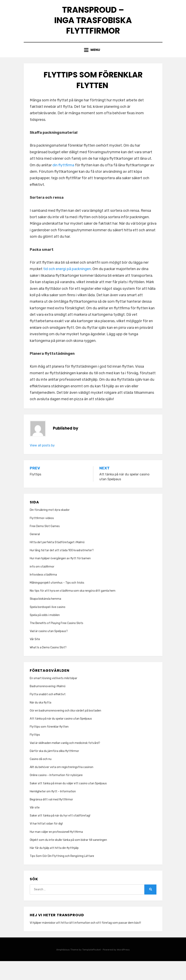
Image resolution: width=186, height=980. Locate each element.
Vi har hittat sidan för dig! (46, 843)
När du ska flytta (41, 721)
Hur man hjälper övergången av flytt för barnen (60, 577)
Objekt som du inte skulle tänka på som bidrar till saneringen (68, 859)
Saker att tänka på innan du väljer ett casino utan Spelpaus (68, 802)
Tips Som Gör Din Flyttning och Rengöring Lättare (62, 875)
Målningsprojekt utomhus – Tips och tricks (57, 602)
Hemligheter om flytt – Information (53, 810)
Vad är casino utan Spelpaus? (49, 650)
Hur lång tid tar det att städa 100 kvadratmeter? (62, 569)
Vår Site (35, 658)
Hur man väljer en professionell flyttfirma (56, 851)
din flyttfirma (63, 184)
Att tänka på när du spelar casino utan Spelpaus (61, 738)
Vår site (35, 827)
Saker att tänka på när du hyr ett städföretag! (60, 835)
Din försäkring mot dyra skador (50, 529)
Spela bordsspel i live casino (48, 626)
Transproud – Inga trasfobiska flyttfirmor (93, 29)
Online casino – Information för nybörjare (56, 794)
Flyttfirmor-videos (42, 537)
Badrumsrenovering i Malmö (48, 705)
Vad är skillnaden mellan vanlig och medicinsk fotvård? (65, 762)
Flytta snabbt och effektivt (48, 713)
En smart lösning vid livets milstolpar (53, 697)
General (35, 553)
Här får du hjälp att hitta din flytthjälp (54, 867)
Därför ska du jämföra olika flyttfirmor (55, 770)
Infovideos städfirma (43, 594)
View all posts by (42, 464)
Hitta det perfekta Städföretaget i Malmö (57, 561)
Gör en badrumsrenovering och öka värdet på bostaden (65, 730)
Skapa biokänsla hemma (45, 618)
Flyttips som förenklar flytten (49, 746)
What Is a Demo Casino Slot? (48, 666)
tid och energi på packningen (67, 288)
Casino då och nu (41, 778)
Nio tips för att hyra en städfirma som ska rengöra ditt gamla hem (73, 610)
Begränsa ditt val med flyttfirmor (51, 818)
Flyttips (35, 754)
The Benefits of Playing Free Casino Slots (57, 642)
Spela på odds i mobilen (45, 634)
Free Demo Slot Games (45, 545)
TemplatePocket (91, 969)
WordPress (123, 969)
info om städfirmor (42, 586)
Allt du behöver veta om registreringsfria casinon (62, 786)
